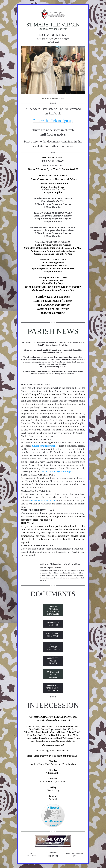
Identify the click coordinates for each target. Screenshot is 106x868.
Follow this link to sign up (53, 121)
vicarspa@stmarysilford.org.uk (57, 471)
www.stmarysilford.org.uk (42, 500)
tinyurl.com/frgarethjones (45, 446)
